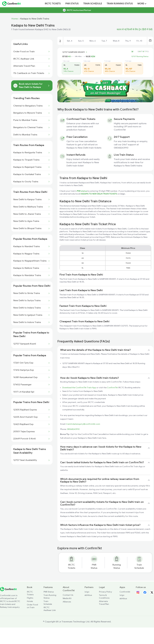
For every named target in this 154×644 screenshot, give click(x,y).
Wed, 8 (116, 41)
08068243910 (73, 429)
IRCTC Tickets (53, 4)
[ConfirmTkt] (8, 590)
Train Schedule (93, 4)
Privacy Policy (105, 592)
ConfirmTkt (112, 388)
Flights (30, 598)
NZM (93, 56)
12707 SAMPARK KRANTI (75, 52)
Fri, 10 (139, 41)
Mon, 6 (93, 41)
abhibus (88, 595)
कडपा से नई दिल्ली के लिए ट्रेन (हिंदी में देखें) (135, 29)
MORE (142, 4)
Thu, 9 (128, 41)
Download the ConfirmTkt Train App (79, 388)
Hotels (30, 601)
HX (69, 56)
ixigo (87, 592)
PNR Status (72, 4)
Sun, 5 (81, 41)
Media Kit (67, 598)
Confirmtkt (125, 592)
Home (15, 19)
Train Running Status (120, 4)
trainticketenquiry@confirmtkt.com (83, 424)
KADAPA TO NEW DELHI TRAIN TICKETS (99, 194)
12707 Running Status (140, 56)
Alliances (67, 602)
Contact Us (68, 595)
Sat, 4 (70, 41)
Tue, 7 (104, 41)
